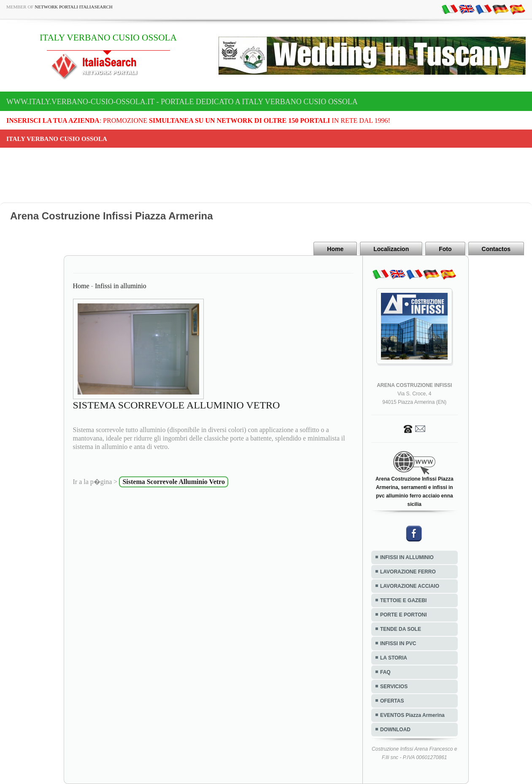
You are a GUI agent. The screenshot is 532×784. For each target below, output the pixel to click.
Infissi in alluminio (121, 286)
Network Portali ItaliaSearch (74, 7)
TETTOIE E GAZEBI (403, 600)
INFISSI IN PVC (398, 643)
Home (335, 249)
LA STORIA (394, 658)
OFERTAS (392, 701)
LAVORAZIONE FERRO (408, 572)
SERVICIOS (394, 687)
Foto (445, 249)
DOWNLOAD (395, 730)
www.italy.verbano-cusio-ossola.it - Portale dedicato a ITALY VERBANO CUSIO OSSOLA (182, 102)
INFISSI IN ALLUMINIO (407, 557)
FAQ (385, 672)
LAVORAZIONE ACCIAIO (410, 586)
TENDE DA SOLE (401, 629)
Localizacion (391, 249)
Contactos (496, 249)
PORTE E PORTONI (403, 615)
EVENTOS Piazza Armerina (412, 715)
